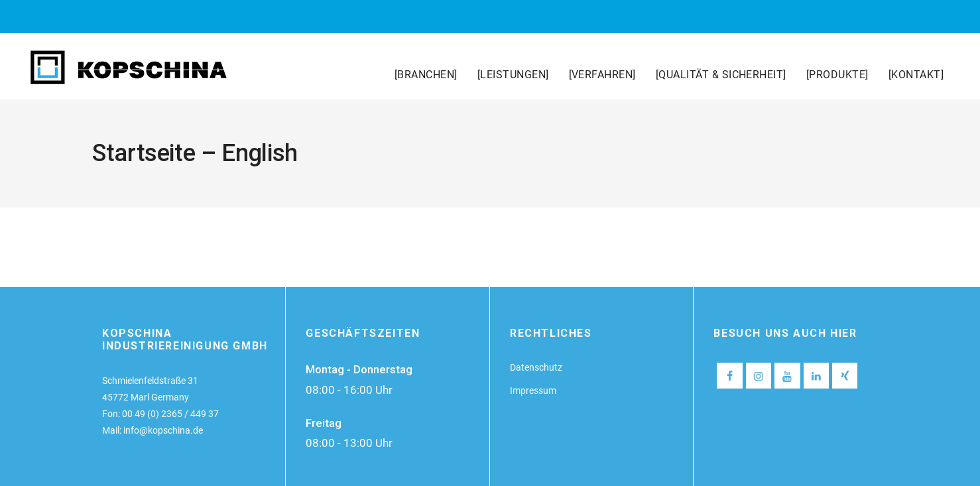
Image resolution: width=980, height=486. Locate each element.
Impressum (533, 391)
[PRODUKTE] (837, 75)
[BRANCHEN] (426, 75)
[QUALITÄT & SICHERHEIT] (721, 75)
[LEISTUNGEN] (513, 75)
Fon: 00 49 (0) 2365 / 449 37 (160, 414)
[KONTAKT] (916, 75)
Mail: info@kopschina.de (153, 430)
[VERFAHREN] (602, 75)
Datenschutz (536, 367)
